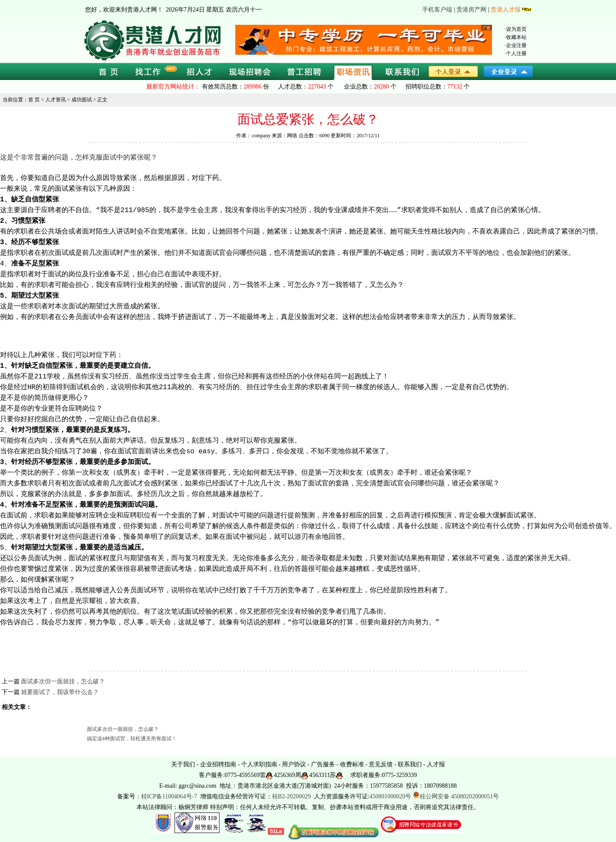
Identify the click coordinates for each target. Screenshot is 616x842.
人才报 (436, 764)
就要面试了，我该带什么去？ (60, 692)
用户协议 (294, 764)
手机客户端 (437, 10)
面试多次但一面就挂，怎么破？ (63, 681)
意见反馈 (381, 764)
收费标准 (352, 764)
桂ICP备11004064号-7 (169, 796)
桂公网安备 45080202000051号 (456, 796)
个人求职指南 (259, 764)
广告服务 (323, 764)
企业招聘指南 (218, 764)
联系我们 (410, 764)
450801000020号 (390, 796)
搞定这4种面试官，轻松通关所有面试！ (132, 739)
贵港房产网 (471, 10)
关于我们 (183, 764)
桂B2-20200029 (292, 796)
